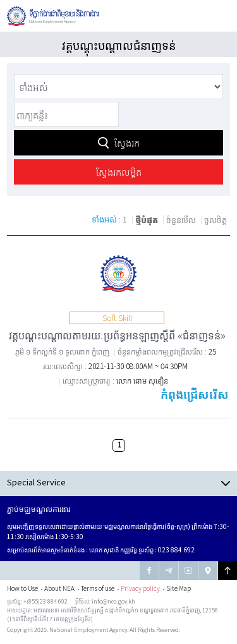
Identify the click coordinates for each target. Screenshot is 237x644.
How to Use (22, 588)
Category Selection (14, 73)
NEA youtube (188, 571)
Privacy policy (140, 588)
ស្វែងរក (127, 143)
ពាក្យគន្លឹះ (14, 101)
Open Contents (119, 483)
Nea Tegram (169, 571)
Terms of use (98, 588)
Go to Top (228, 571)
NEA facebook (149, 571)
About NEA (59, 588)
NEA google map (208, 571)
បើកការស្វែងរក (188, 15)
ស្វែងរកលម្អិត (119, 172)
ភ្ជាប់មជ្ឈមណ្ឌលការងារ (39, 508)
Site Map (179, 588)
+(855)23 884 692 (46, 601)
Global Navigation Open (219, 16)
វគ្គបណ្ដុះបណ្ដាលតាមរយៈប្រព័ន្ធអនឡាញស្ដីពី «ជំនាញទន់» (117, 335)
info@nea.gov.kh (113, 601)
